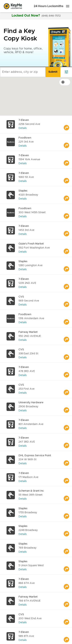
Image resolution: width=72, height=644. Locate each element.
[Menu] (68, 6)
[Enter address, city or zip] (23, 72)
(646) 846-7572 (51, 16)
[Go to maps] (68, 124)
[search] (53, 72)
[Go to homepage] (13, 6)
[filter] (66, 72)
